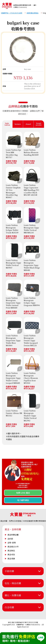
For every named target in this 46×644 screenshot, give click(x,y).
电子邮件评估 (23, 500)
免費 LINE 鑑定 (23, 493)
